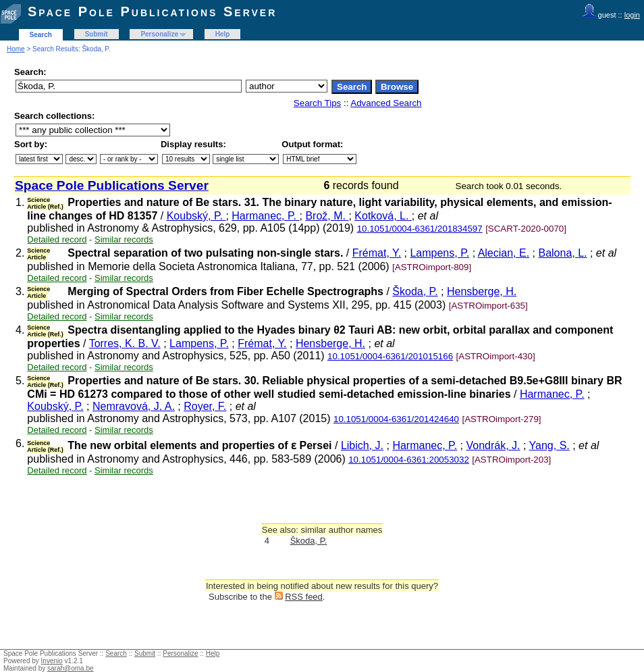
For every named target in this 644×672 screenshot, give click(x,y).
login (632, 15)
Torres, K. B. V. (125, 343)
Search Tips (317, 103)
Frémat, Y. (377, 253)
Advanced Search (386, 103)
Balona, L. (562, 253)
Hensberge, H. (482, 291)
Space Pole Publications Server (152, 11)
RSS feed (304, 597)
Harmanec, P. (265, 216)
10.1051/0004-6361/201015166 (390, 356)
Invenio (52, 661)
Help (223, 34)
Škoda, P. (415, 291)
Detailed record (57, 239)
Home (16, 49)
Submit (97, 34)
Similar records (124, 239)
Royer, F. (205, 406)
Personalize (159, 34)
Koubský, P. (196, 216)
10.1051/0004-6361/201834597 (420, 229)
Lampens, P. (439, 253)
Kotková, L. (383, 216)
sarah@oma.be (71, 668)
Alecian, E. (504, 253)
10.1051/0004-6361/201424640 (396, 419)
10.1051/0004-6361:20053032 (409, 460)
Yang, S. (549, 445)
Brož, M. (327, 216)
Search (41, 35)
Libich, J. (362, 445)
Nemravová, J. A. (134, 406)
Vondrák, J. (493, 445)
